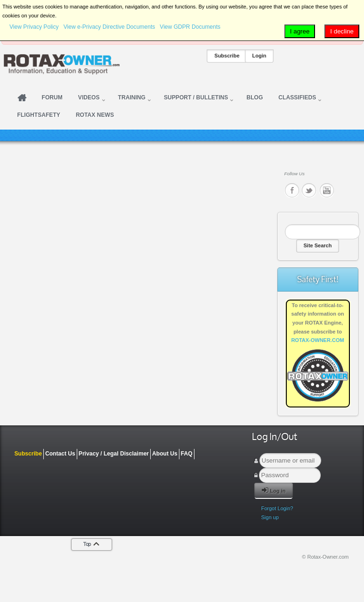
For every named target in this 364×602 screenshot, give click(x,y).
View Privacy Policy (34, 27)
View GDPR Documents (190, 27)
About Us (165, 454)
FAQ (187, 454)
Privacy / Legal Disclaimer (114, 454)
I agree (300, 31)
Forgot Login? (277, 508)
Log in (274, 490)
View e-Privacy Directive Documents (109, 27)
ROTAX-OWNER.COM (317, 340)
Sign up (270, 517)
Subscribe (227, 56)
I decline (342, 31)
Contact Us (60, 454)
